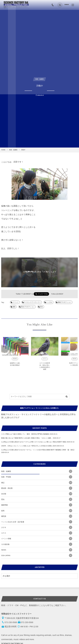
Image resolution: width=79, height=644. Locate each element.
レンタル (49, 302)
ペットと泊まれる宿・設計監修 (37, 522)
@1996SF (27, 294)
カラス (45, 360)
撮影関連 (37, 505)
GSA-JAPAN (37, 555)
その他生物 (37, 544)
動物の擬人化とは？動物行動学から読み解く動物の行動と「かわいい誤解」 (27, 438)
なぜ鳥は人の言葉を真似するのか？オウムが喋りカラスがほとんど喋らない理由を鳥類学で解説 (34, 442)
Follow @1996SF (57, 294)
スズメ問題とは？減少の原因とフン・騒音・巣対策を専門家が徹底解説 (25, 434)
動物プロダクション (65, 302)
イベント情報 (37, 539)
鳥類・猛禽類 (37, 471)
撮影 (14, 307)
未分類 (37, 494)
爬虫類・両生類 (37, 488)
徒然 (37, 511)
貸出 (41, 307)
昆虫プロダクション (28, 307)
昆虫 (37, 499)
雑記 (37, 483)
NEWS (15, 360)
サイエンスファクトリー (32, 302)
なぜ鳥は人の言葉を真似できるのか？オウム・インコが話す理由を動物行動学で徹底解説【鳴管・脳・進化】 (38, 450)
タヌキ (37, 527)
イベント (16, 302)
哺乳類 (37, 516)
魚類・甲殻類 (37, 477)
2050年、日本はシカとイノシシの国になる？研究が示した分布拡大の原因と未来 (29, 446)
